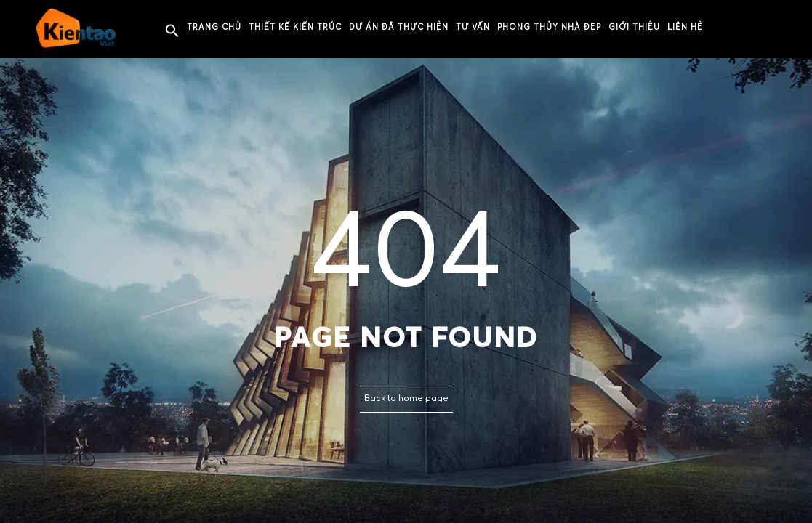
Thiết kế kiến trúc (295, 27)
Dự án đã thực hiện (399, 27)
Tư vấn (473, 27)
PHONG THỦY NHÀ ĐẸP (549, 27)
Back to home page (406, 399)
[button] (172, 31)
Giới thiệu (634, 27)
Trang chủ (214, 27)
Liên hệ (685, 27)
